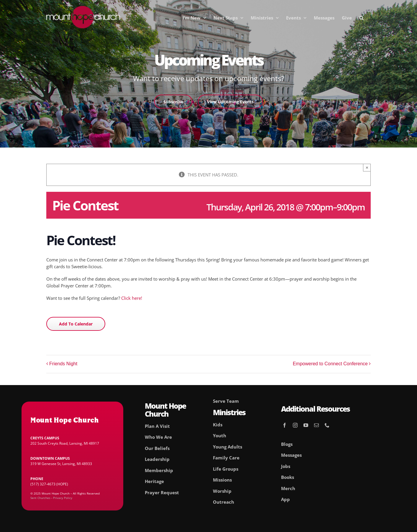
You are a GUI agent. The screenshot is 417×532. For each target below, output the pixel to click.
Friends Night (63, 364)
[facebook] (285, 425)
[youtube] (306, 425)
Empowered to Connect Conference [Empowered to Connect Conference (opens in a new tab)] (330, 364)
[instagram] (295, 425)
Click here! (132, 298)
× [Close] (367, 167)
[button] (361, 18)
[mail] (316, 425)
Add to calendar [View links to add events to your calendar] (76, 324)
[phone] (327, 425)
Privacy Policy (63, 498)
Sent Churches (40, 498)
